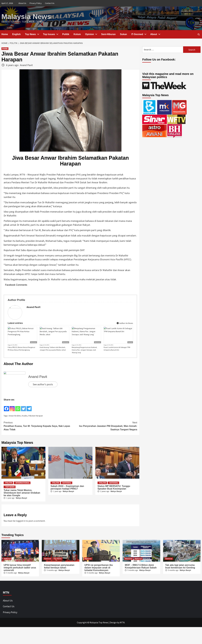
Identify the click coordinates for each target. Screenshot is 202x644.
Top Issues (50, 34)
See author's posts (43, 390)
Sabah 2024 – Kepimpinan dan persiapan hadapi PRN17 (67, 492)
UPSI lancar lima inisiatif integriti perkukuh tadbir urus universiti (20, 573)
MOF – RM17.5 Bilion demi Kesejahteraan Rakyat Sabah (141, 572)
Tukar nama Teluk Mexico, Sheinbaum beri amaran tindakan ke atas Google (22, 498)
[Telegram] (29, 412)
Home (5, 34)
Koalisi (25, 421)
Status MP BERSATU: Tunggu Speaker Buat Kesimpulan (114, 492)
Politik (66, 34)
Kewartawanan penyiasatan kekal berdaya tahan (59, 572)
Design (113, 628)
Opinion (91, 34)
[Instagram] (12, 412)
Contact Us (50, 3)
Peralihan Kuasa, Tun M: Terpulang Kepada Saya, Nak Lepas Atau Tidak (37, 431)
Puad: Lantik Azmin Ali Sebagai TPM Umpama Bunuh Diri (117, 354)
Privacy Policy (36, 3)
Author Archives (125, 323)
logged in (21, 526)
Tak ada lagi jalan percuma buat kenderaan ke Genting (180, 572)
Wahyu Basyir (21, 503)
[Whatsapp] (18, 412)
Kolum (77, 34)
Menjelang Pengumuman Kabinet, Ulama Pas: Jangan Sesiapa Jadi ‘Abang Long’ (84, 355)
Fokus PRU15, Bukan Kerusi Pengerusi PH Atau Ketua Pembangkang (21, 354)
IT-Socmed (139, 34)
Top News (32, 34)
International (23, 488)
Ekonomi (129, 564)
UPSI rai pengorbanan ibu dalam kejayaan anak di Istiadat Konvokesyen (99, 573)
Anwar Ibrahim (15, 421)
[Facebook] (6, 412)
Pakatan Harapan (36, 421)
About (155, 34)
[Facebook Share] (32, 411)
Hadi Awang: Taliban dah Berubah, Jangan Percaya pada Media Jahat (53, 354)
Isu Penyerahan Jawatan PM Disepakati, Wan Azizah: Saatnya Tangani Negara (104, 431)
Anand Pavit (26, 65)
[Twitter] (23, 412)
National (34, 348)
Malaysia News (26, 16)
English (16, 34)
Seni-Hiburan (108, 34)
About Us (22, 3)
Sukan (123, 34)
